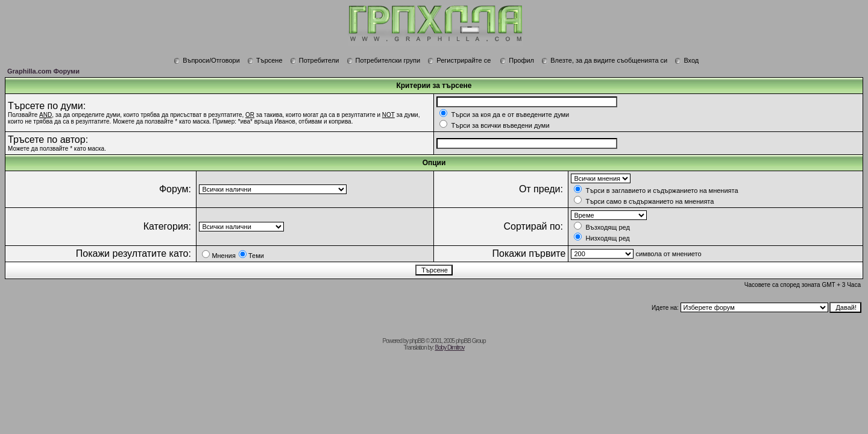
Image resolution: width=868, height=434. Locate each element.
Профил (517, 60)
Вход (687, 60)
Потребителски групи (384, 60)
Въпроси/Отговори (207, 60)
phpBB (417, 341)
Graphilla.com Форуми (43, 71)
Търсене (265, 60)
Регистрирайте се (459, 60)
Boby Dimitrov (449, 348)
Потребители (315, 60)
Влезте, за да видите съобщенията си (604, 60)
